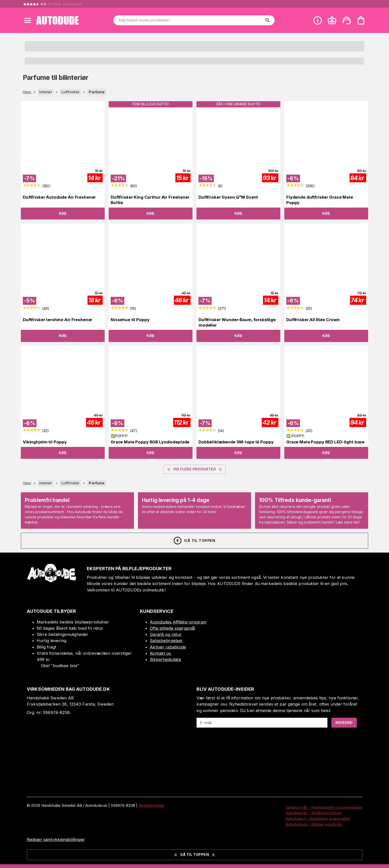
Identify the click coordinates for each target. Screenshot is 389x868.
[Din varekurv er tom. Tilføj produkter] (361, 20)
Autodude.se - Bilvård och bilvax (314, 813)
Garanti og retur (166, 634)
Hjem (27, 92)
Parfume (97, 92)
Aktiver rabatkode (168, 647)
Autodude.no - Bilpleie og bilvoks (314, 824)
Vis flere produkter (195, 469)
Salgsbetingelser (166, 641)
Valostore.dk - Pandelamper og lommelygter (324, 807)
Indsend (344, 723)
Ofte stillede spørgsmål (172, 628)
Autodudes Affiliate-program (178, 622)
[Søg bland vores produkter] (191, 20)
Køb (63, 213)
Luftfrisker (70, 92)
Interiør (46, 92)
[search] (268, 20)
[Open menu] (28, 20)
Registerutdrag (151, 805)
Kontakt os (160, 653)
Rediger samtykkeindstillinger (56, 839)
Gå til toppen (194, 541)
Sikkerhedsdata (165, 659)
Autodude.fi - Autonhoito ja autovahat (318, 819)
